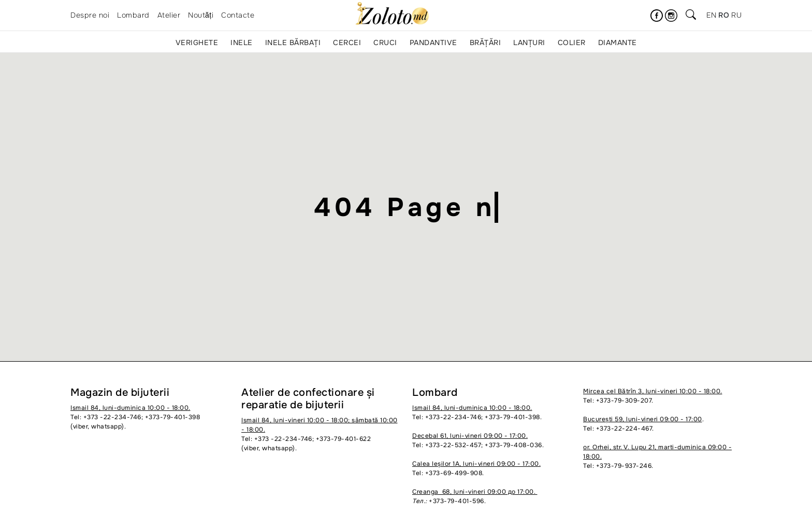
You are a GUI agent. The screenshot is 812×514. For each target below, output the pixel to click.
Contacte (238, 15)
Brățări (485, 42)
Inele (242, 42)
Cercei (347, 42)
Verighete (197, 42)
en (711, 15)
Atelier (169, 15)
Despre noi (90, 15)
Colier (572, 42)
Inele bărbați (293, 42)
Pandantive (433, 42)
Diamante (618, 42)
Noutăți (201, 15)
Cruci (385, 42)
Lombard (133, 15)
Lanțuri (529, 42)
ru (736, 15)
